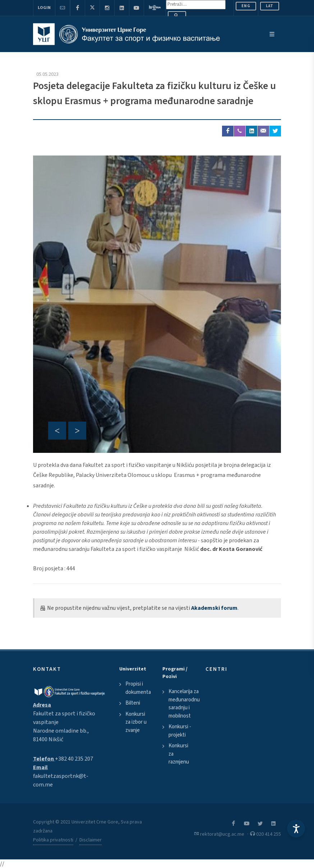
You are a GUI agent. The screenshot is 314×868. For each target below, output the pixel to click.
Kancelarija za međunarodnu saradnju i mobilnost (184, 704)
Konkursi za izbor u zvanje (136, 722)
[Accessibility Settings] (296, 828)
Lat (270, 6)
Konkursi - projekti (180, 731)
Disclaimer (91, 840)
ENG (246, 6)
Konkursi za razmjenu (179, 754)
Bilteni (133, 703)
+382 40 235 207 (74, 759)
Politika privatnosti (53, 840)
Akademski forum (214, 608)
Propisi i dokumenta (138, 688)
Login (44, 8)
